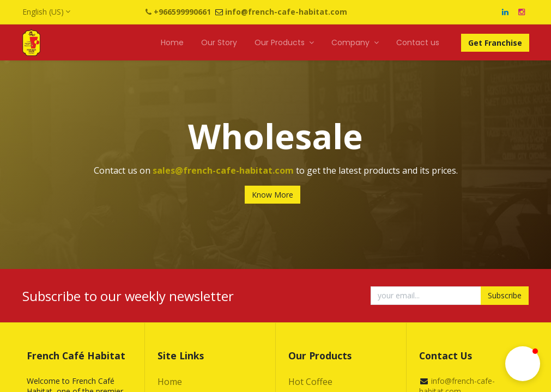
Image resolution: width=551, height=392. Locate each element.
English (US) (43, 12)
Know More (273, 195)
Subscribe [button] (505, 295)
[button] (523, 364)
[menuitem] (172, 43)
